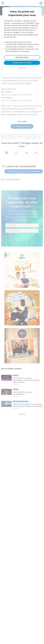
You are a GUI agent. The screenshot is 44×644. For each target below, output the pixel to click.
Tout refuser (22, 68)
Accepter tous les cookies (22, 63)
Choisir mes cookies (22, 57)
